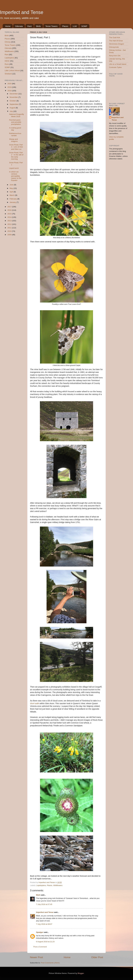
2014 (10, 217)
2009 (10, 235)
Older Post (97, 957)
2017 (10, 207)
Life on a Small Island (118, 64)
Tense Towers (51, 26)
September (14, 104)
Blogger (81, 973)
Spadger (40, 932)
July (11, 111)
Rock (7, 64)
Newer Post (36, 957)
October (13, 101)
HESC (7, 61)
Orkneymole (114, 47)
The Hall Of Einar (116, 41)
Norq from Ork (115, 56)
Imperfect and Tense (22, 12)
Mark (38, 895)
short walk (35, 703)
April (12, 192)
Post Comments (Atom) (50, 963)
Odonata (19, 26)
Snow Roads (70, 60)
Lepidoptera (41, 885)
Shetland (8, 74)
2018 (10, 91)
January (13, 202)
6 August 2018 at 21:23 (45, 942)
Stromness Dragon (117, 44)
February (13, 199)
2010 (10, 231)
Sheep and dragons (13, 140)
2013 (10, 221)
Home (8, 26)
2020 (10, 84)
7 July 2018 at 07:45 (44, 904)
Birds (38, 26)
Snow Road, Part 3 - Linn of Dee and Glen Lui (16, 147)
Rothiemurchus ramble (15, 134)
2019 (10, 87)
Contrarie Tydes (115, 67)
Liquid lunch (14, 168)
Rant (30, 26)
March (12, 195)
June (12, 185)
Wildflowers (58, 885)
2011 (10, 228)
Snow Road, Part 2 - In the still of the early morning (16, 156)
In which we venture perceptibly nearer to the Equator (15, 176)
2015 (10, 214)
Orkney (8, 42)
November (14, 97)
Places (65, 26)
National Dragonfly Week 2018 (17, 115)
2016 (10, 210)
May (12, 188)
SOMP (84, 26)
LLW (75, 26)
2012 (10, 224)
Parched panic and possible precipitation (15, 122)
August (13, 108)
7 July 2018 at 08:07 (44, 924)
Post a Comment (40, 947)
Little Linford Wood (12, 71)
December (14, 94)
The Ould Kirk (115, 37)
